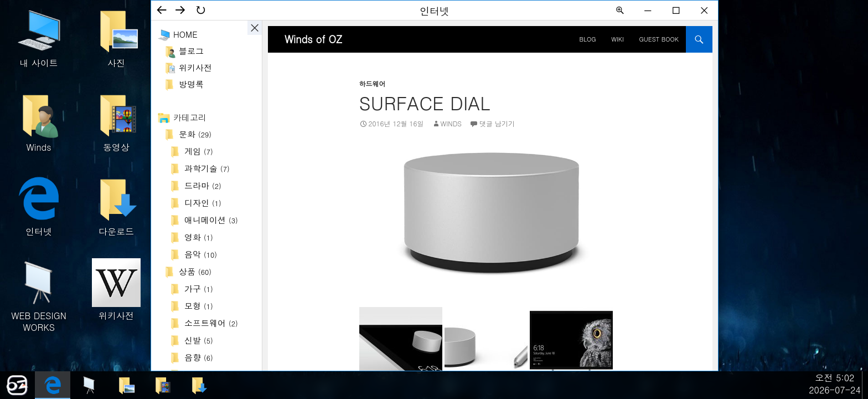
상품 (195, 271)
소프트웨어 (211, 323)
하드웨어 (373, 83)
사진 (116, 37)
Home (185, 34)
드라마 (203, 185)
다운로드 (116, 206)
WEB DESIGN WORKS (39, 295)
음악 (201, 254)
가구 (199, 288)
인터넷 (39, 206)
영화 (199, 237)
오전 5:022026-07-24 (835, 384)
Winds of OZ (313, 39)
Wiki (618, 39)
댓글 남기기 (497, 123)
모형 (199, 306)
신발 (199, 340)
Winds (39, 122)
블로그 (191, 51)
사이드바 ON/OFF (255, 28)
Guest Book (659, 39)
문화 (195, 134)
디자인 (203, 203)
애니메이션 (211, 220)
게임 (199, 151)
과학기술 (207, 168)
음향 (199, 357)
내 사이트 (39, 37)
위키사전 (116, 290)
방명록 (191, 84)
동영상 (116, 122)
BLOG (588, 39)
